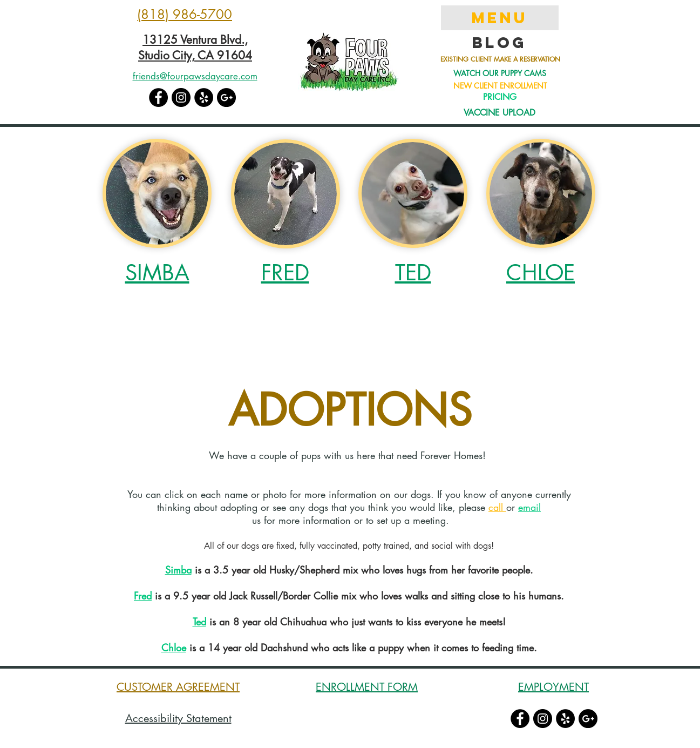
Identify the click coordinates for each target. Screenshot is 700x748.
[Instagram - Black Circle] (181, 97)
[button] (157, 193)
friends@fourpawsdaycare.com (195, 76)
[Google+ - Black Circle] (226, 97)
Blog (499, 43)
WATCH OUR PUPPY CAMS (500, 73)
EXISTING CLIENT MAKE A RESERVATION (500, 59)
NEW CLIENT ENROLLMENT (500, 86)
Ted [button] (199, 622)
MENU (500, 18)
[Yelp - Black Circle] (204, 97)
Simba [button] (178, 570)
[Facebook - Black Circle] (158, 97)
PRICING (500, 97)
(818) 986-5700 (185, 14)
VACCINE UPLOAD (499, 113)
